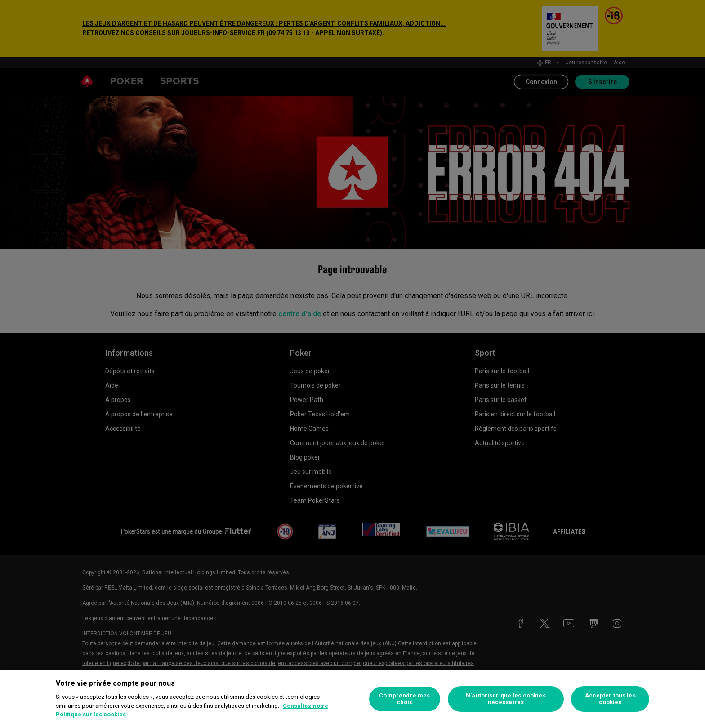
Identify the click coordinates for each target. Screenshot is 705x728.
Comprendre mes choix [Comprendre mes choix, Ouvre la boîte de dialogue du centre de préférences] (404, 699)
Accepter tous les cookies (610, 699)
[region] (352, 699)
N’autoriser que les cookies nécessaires (506, 699)
